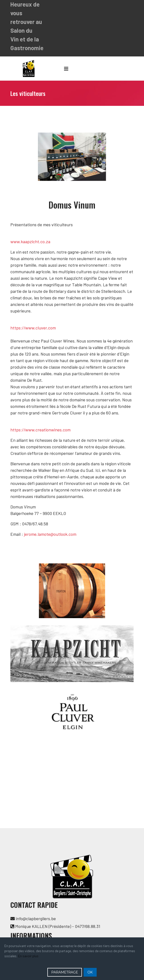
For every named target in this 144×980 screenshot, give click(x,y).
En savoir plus (28, 956)
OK (90, 972)
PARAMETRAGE (65, 972)
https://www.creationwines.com (40, 430)
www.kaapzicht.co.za (30, 241)
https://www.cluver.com (33, 328)
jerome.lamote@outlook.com (50, 534)
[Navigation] (66, 69)
